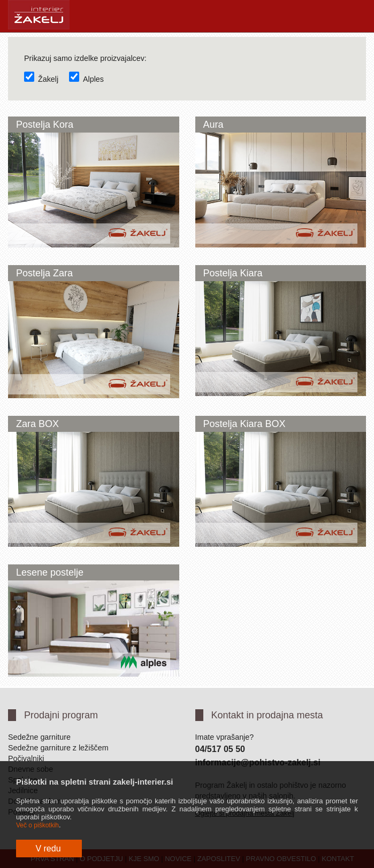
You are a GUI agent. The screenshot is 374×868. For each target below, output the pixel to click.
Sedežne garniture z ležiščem (58, 748)
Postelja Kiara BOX (245, 424)
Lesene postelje (50, 572)
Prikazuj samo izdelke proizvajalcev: (85, 58)
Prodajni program (61, 715)
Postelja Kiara (233, 273)
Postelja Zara (44, 273)
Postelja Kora (45, 125)
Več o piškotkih (37, 825)
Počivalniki (26, 758)
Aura (213, 125)
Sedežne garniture (39, 737)
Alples (86, 79)
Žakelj (41, 79)
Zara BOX (37, 424)
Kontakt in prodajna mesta (267, 715)
